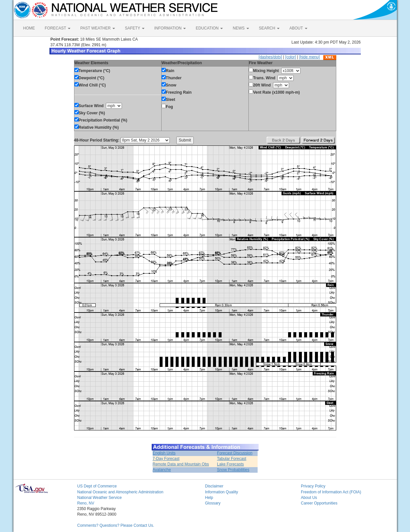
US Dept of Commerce (97, 486)
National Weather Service (100, 498)
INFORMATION (170, 28)
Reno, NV (86, 503)
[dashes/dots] (270, 57)
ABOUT (298, 28)
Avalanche (162, 470)
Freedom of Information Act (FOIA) (331, 492)
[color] (291, 57)
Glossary (213, 503)
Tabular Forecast (232, 459)
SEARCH (269, 28)
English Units (164, 453)
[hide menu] (310, 57)
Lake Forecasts (230, 464)
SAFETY (135, 28)
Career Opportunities (319, 503)
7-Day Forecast (166, 459)
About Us (309, 498)
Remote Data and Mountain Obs (181, 464)
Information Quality (222, 492)
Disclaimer (214, 486)
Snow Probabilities (233, 470)
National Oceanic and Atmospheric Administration (120, 492)
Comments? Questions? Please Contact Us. (116, 525)
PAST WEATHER (98, 28)
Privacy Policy (313, 486)
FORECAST (58, 28)
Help (209, 498)
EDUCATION (209, 28)
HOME (29, 28)
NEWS (241, 28)
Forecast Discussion (235, 453)
